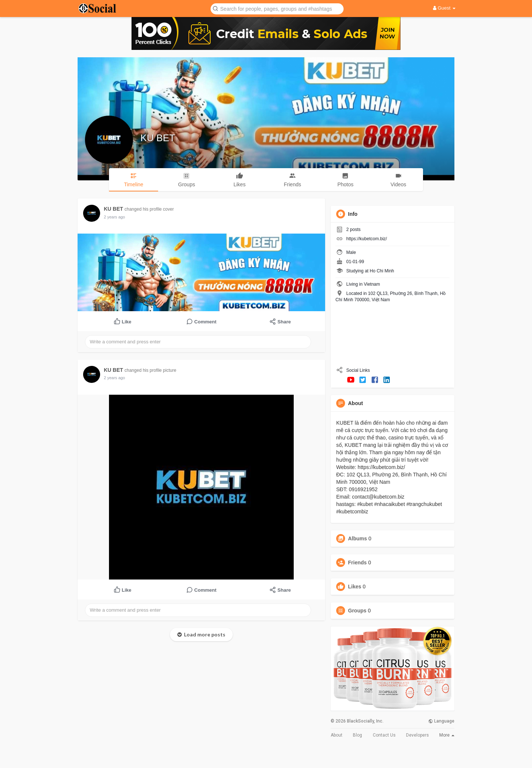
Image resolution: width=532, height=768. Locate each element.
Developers (417, 735)
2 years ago (114, 217)
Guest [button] (444, 8)
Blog (357, 735)
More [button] (447, 735)
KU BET (158, 138)
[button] (277, 8)
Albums (357, 538)
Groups (357, 611)
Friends (357, 563)
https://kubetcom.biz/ (366, 239)
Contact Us (384, 735)
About (337, 735)
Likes (355, 587)
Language (441, 721)
